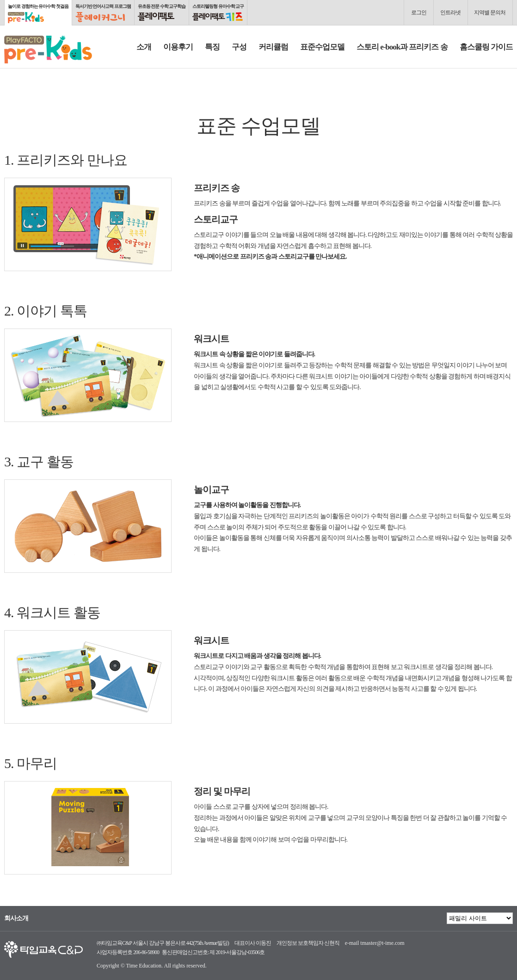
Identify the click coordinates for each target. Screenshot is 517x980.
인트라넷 (450, 12)
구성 (239, 47)
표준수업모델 (322, 47)
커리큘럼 (273, 47)
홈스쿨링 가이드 (486, 47)
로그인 (419, 12)
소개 (144, 47)
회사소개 (16, 918)
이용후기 (178, 47)
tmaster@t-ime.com (382, 943)
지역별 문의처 (490, 12)
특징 (212, 47)
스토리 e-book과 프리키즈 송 (402, 47)
